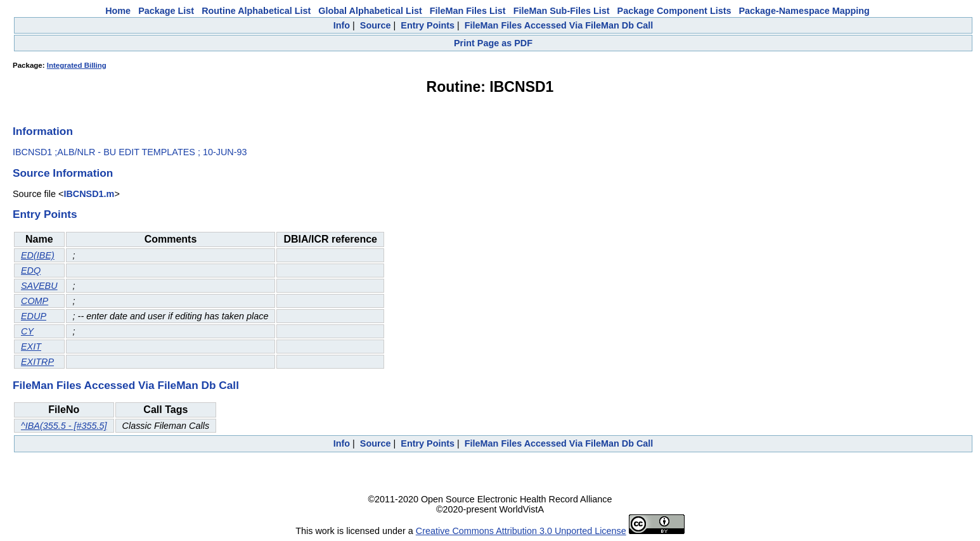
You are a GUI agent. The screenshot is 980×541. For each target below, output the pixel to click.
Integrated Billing (77, 65)
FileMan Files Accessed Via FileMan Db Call (559, 25)
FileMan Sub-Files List (562, 11)
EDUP (34, 316)
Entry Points (428, 25)
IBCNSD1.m (89, 194)
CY (27, 331)
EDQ (31, 270)
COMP (35, 301)
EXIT (31, 347)
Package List (166, 11)
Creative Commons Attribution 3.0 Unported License (521, 531)
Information (43, 131)
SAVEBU (39, 286)
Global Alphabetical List (370, 11)
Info (342, 25)
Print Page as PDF (493, 43)
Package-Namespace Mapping (804, 11)
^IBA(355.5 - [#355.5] (64, 426)
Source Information (63, 173)
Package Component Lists (674, 11)
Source (376, 25)
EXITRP (37, 362)
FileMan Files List (468, 11)
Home (118, 11)
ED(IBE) (38, 255)
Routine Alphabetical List (256, 11)
